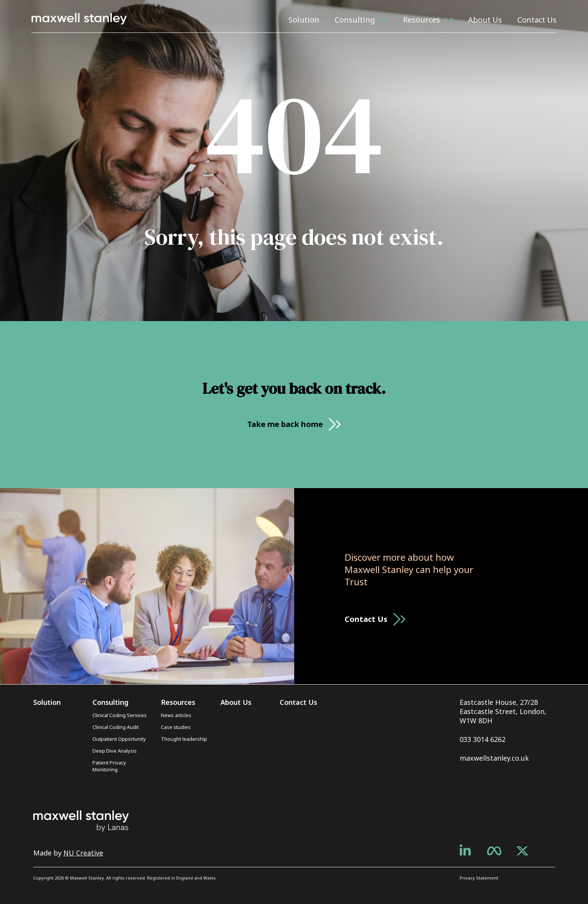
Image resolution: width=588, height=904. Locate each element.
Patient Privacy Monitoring (109, 766)
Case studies (176, 727)
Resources (422, 20)
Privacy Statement (479, 878)
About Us (485, 20)
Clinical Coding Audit (116, 727)
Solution (304, 20)
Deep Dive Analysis (115, 751)
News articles (176, 715)
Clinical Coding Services (120, 715)
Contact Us (537, 20)
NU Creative (83, 853)
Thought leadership (184, 739)
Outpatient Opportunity (119, 739)
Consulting (355, 20)
